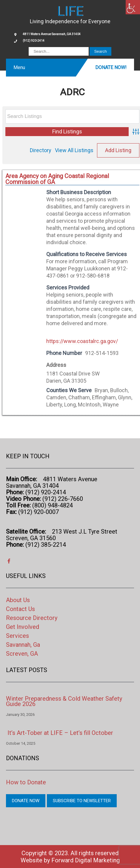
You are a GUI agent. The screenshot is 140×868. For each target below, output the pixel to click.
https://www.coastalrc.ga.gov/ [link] (82, 341)
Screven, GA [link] (22, 654)
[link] (133, 7)
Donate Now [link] (26, 801)
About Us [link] (18, 600)
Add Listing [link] (118, 150)
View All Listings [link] (74, 150)
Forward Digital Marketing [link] (86, 860)
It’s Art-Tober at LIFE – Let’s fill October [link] (60, 733)
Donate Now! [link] (111, 67)
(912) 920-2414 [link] (34, 41)
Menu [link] (19, 67)
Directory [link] (41, 150)
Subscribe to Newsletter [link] (82, 801)
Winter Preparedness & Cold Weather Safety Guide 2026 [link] (64, 701)
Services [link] (17, 636)
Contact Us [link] (20, 609)
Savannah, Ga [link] (23, 645)
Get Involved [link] (23, 627)
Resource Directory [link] (32, 618)
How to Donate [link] (26, 782)
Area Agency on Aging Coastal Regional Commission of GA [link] (57, 179)
